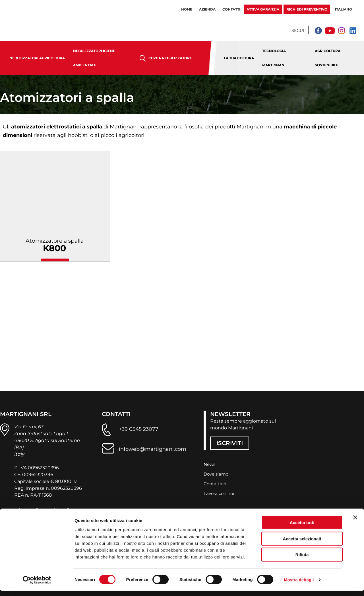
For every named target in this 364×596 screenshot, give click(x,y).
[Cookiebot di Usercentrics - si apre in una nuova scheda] (37, 585)
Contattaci (216, 483)
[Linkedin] (353, 30)
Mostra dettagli (299, 585)
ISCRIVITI (230, 442)
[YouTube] (330, 30)
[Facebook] (318, 30)
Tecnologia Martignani (274, 58)
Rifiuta (302, 560)
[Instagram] (341, 30)
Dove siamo (217, 473)
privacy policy (30, 509)
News (210, 464)
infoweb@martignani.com (153, 448)
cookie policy (64, 509)
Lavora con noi (220, 493)
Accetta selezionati (302, 544)
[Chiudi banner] (355, 523)
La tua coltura (239, 58)
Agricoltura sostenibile (328, 58)
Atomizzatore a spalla (55, 248)
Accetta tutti (302, 528)
